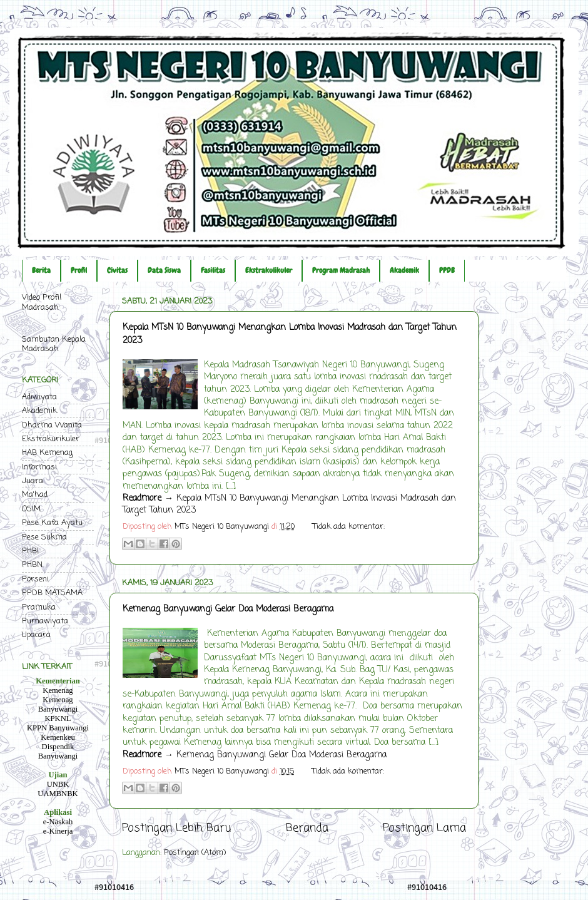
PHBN (32, 565)
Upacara (36, 635)
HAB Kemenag (47, 453)
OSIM (31, 509)
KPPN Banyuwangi (58, 728)
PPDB (447, 270)
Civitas (117, 270)
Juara (33, 481)
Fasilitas (213, 270)
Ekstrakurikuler (51, 439)
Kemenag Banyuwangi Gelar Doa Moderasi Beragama (228, 609)
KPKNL (58, 718)
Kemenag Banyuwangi (58, 704)
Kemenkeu (58, 737)
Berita (41, 270)
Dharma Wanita (52, 425)
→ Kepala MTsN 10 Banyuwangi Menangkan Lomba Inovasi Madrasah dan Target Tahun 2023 (289, 504)
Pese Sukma (44, 537)
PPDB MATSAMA (52, 593)
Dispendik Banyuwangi (58, 751)
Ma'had (35, 495)
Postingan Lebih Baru (176, 828)
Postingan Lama (424, 828)
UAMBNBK (58, 794)
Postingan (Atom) (195, 853)
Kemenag (58, 690)
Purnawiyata (45, 621)
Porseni (35, 579)
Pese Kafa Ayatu (52, 523)
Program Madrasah (341, 270)
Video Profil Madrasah (42, 302)
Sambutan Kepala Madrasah (54, 344)
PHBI (30, 551)
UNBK (58, 784)
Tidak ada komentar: (349, 527)
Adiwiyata (39, 397)
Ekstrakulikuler (269, 270)
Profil (79, 270)
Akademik (404, 270)
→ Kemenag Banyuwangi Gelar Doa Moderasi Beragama (255, 755)
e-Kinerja (58, 831)
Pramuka (39, 607)
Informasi (39, 467)
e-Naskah (58, 822)
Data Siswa (164, 270)
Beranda (307, 828)
